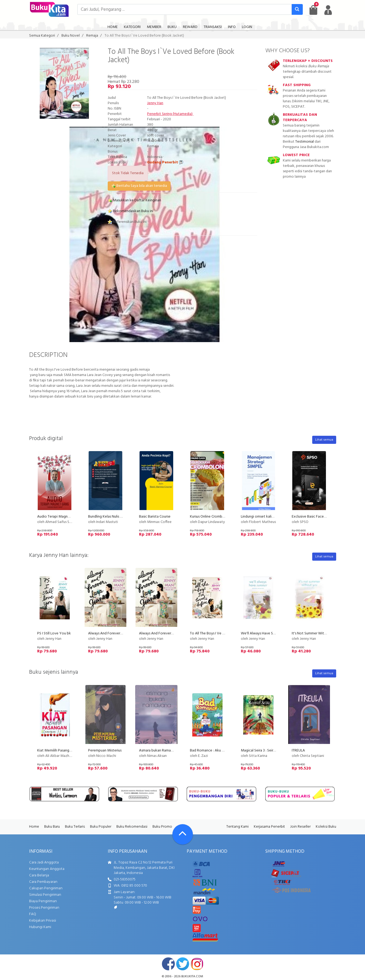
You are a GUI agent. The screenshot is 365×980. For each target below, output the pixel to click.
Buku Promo (162, 827)
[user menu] (328, 10)
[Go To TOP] (183, 834)
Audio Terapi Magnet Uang (59, 517)
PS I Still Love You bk (54, 633)
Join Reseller (300, 827)
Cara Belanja (39, 875)
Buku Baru (52, 827)
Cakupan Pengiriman (46, 888)
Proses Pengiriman (44, 908)
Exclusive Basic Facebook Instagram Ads (324, 517)
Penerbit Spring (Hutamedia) (170, 114)
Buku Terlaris (75, 827)
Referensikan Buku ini (127, 222)
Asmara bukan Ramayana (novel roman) (170, 751)
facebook (168, 964)
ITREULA (298, 751)
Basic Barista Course (155, 517)
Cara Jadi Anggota (44, 863)
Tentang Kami (237, 827)
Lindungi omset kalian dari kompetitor (271, 517)
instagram (197, 964)
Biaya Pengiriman (43, 901)
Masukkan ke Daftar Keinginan (134, 200)
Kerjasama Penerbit (269, 827)
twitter (183, 964)
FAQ (33, 914)
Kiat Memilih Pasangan (55, 751)
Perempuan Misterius (105, 751)
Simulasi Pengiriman (45, 895)
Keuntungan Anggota (47, 869)
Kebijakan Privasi (43, 921)
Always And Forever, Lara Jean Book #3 (171, 633)
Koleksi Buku (326, 827)
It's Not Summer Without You (316, 633)
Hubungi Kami (40, 927)
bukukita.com (192, 977)
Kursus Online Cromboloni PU (213, 517)
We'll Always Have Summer (262, 633)
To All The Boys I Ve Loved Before (217, 633)
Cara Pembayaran (43, 882)
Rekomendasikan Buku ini (131, 211)
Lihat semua (324, 440)
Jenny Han (155, 103)
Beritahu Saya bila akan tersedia (139, 186)
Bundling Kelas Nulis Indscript (111, 517)
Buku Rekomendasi (132, 827)
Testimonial (305, 142)
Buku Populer (101, 827)
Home (34, 827)
